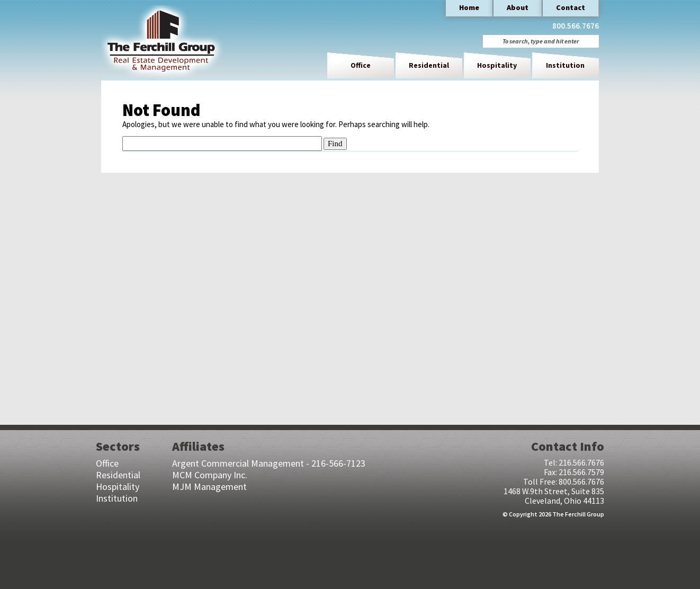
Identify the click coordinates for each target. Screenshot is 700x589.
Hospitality (497, 65)
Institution (565, 65)
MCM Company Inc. (210, 475)
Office (361, 65)
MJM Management (209, 487)
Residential (429, 65)
